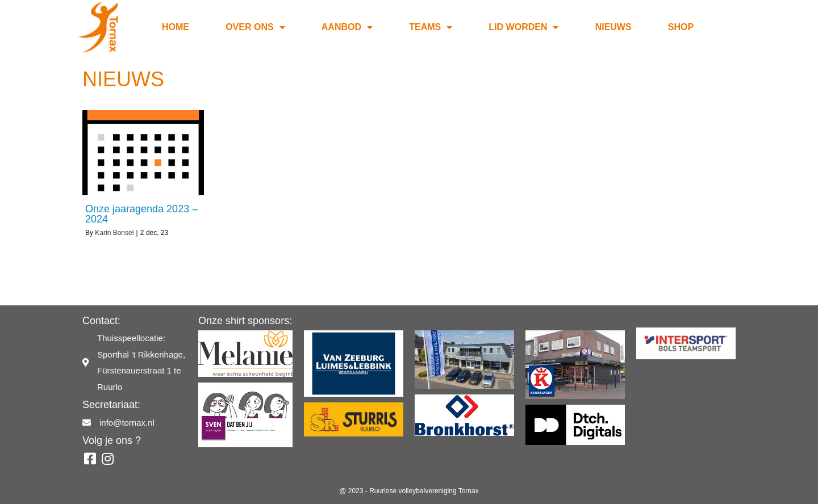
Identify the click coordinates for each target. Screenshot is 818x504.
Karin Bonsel (114, 233)
